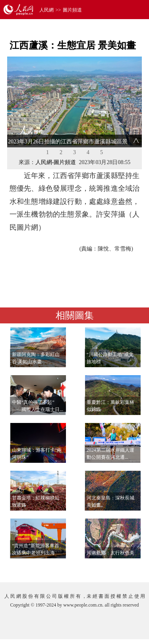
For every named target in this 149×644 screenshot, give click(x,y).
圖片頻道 (72, 10)
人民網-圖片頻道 (56, 162)
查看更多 (120, 568)
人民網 (46, 10)
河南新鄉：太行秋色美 (110, 553)
